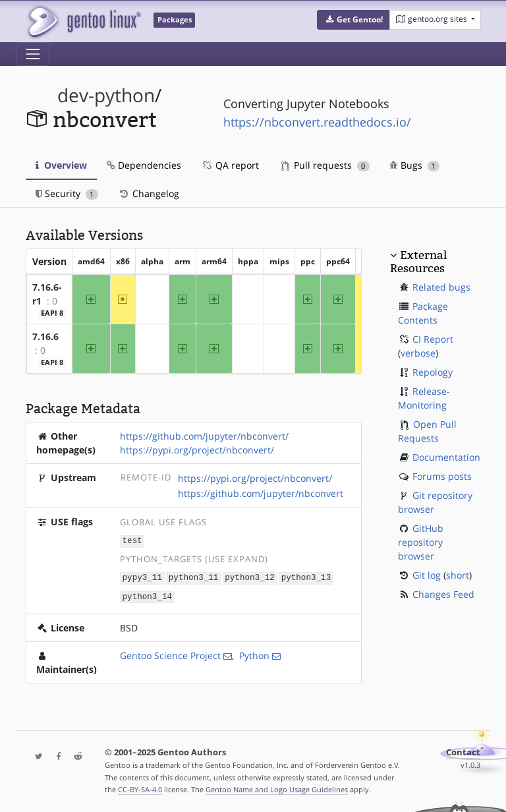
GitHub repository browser (421, 542)
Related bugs (441, 287)
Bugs (415, 165)
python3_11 (194, 576)
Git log (427, 575)
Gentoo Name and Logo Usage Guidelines (277, 788)
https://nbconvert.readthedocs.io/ (317, 122)
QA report (230, 165)
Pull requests (325, 165)
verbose (418, 353)
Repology (433, 372)
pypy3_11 (142, 576)
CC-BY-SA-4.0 (140, 788)
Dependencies (144, 165)
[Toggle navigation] (33, 54)
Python (254, 653)
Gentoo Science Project (170, 653)
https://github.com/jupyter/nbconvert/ (204, 436)
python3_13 (306, 576)
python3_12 (250, 576)
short (458, 575)
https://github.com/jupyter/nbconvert (261, 493)
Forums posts (442, 476)
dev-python (106, 95)
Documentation (446, 457)
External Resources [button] (418, 262)
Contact (463, 750)
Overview (61, 165)
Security (67, 193)
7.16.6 (45, 336)
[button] (353, 20)
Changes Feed (443, 594)
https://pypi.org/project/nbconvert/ (197, 450)
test (132, 541)
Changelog (149, 193)
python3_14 (148, 595)
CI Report (433, 339)
